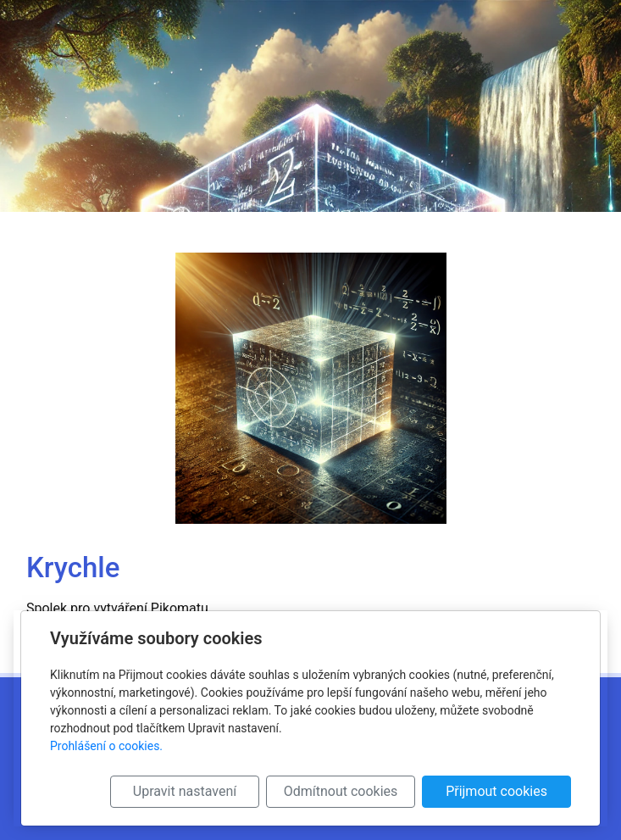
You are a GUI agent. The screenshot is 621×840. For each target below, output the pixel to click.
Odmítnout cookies (341, 791)
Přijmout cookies (496, 791)
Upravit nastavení (185, 791)
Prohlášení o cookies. (106, 746)
